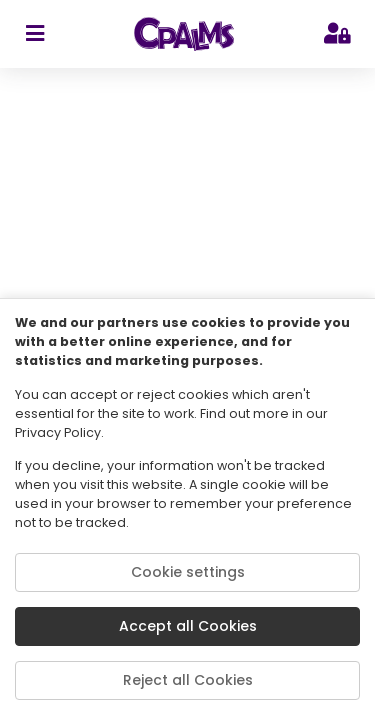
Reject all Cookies (188, 680)
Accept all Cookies (188, 626)
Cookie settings (188, 572)
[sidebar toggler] (34, 34)
